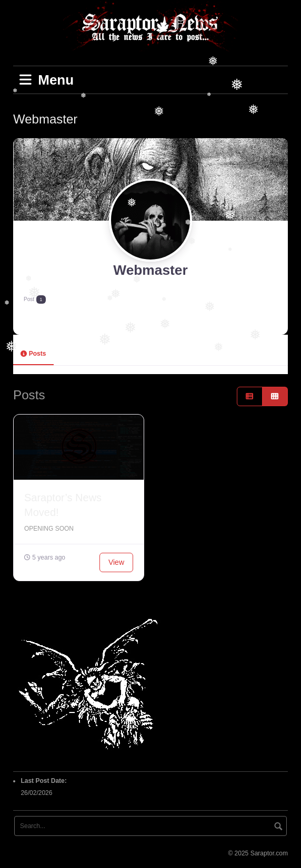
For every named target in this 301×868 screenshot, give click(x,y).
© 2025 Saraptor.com (258, 853)
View (116, 562)
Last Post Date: (44, 781)
